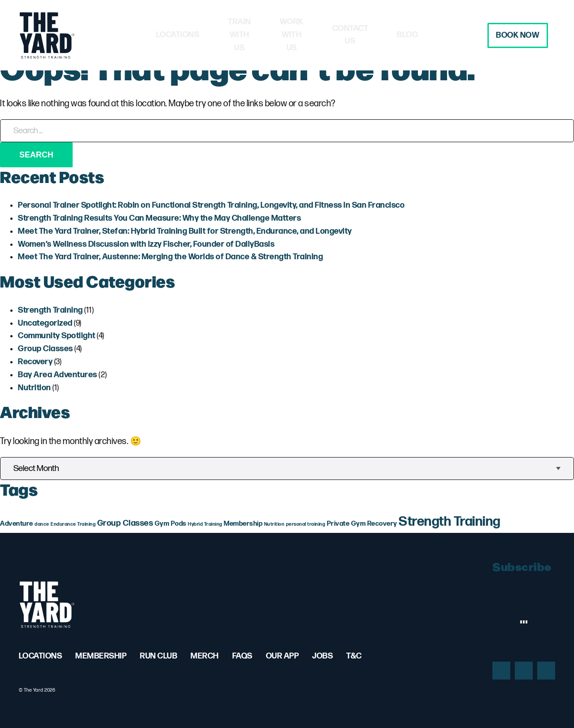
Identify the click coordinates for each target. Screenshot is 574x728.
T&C (354, 656)
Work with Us (302, 35)
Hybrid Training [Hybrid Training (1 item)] (205, 524)
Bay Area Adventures (58, 375)
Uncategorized (45, 323)
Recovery (35, 362)
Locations (144, 35)
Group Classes (46, 349)
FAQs (242, 656)
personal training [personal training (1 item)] (306, 524)
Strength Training (50, 310)
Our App (283, 656)
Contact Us (380, 35)
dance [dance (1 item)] (42, 524)
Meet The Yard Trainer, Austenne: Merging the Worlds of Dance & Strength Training (170, 257)
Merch (205, 656)
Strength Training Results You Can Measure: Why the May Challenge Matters (159, 218)
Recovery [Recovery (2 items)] (382, 524)
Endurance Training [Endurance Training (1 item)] (73, 524)
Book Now (511, 35)
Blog (441, 35)
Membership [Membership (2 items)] (243, 524)
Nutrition (35, 388)
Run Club (159, 656)
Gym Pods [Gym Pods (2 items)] (171, 524)
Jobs (322, 656)
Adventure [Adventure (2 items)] (17, 524)
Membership (101, 656)
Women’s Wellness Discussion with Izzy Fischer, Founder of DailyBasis (146, 244)
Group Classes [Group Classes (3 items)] (125, 523)
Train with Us (220, 35)
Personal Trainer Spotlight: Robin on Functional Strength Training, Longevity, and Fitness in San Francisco (211, 205)
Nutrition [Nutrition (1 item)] (274, 524)
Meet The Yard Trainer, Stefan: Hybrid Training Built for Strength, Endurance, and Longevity (185, 231)
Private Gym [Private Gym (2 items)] (346, 524)
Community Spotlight (57, 336)
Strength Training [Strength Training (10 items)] (450, 522)
